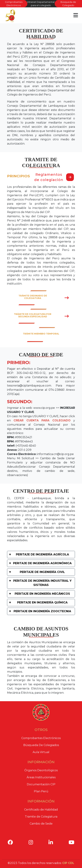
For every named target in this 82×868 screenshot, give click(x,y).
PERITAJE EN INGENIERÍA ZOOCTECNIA (42, 611)
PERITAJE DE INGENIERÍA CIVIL (42, 572)
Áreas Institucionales (41, 777)
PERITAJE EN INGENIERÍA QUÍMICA (42, 602)
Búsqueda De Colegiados (41, 745)
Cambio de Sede (41, 824)
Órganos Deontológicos (41, 770)
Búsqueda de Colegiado (68, 4)
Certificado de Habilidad (41, 810)
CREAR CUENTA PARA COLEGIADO (42, 420)
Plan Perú (41, 791)
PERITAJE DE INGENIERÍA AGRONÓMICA (42, 563)
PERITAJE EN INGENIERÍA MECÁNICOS (42, 594)
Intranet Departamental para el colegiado (41, 4)
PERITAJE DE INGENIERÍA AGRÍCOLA (42, 554)
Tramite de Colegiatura (41, 817)
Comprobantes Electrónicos (14, 4)
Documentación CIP (41, 784)
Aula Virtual (41, 752)
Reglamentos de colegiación (54, 177)
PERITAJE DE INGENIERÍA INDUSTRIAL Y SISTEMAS (42, 583)
